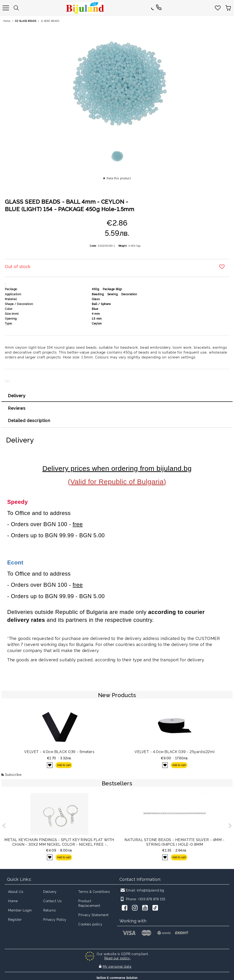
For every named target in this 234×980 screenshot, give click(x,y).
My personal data (117, 965)
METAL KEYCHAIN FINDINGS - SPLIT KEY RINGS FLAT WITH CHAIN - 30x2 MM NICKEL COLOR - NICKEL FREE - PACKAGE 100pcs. (59, 842)
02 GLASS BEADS (26, 21)
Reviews (17, 408)
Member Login (20, 910)
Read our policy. (118, 958)
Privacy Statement (94, 915)
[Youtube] (146, 908)
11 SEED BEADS (50, 21)
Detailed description (29, 420)
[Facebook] (125, 908)
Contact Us (53, 901)
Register (15, 919)
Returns (49, 910)
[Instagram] (136, 908)
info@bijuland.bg (151, 890)
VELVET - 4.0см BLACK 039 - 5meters (59, 751)
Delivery (17, 395)
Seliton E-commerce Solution (117, 976)
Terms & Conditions (94, 891)
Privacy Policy (55, 919)
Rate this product (119, 178)
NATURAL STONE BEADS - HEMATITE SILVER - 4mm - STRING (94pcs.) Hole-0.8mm (175, 842)
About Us (16, 891)
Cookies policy (90, 924)
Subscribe (13, 774)
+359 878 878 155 (152, 899)
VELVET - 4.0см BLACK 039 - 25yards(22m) (175, 751)
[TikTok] (156, 908)
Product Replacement (89, 903)
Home (7, 21)
